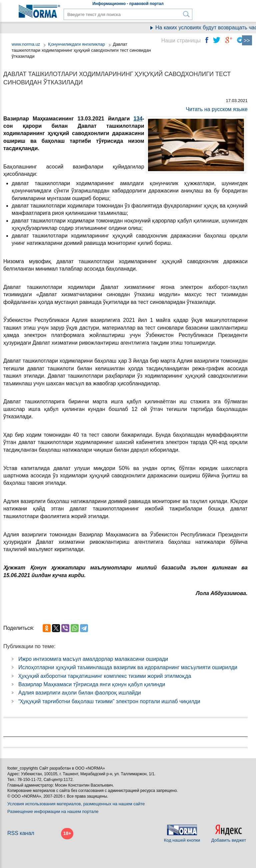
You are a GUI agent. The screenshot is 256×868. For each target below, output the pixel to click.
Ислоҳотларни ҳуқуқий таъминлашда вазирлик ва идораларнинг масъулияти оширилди (128, 667)
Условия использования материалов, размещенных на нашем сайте (76, 804)
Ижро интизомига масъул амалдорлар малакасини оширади (93, 659)
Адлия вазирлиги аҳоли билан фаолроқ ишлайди (80, 693)
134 (138, 119)
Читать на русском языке (216, 109)
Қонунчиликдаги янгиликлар (77, 44)
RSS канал (21, 833)
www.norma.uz (26, 44)
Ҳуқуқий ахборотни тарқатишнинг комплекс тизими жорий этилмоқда (105, 676)
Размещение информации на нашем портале (53, 811)
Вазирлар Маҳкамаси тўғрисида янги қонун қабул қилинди (92, 684)
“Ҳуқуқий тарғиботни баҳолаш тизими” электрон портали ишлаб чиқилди (109, 701)
